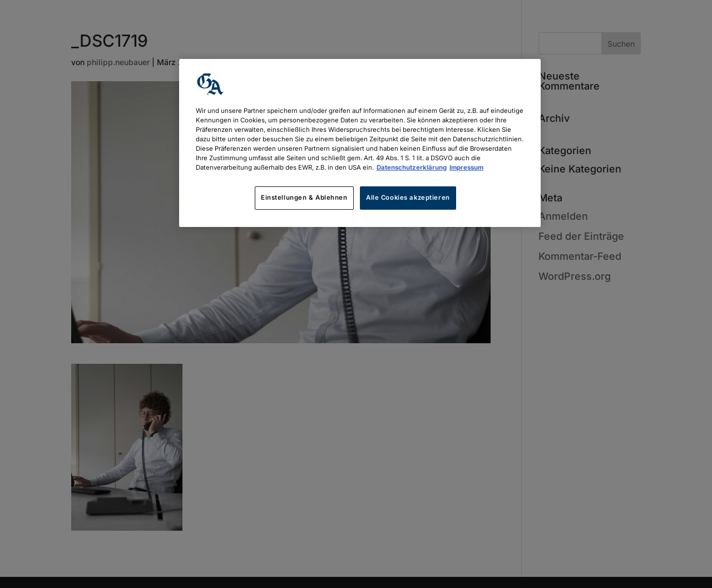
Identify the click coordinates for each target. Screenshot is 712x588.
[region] (360, 143)
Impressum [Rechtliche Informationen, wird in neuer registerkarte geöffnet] (466, 167)
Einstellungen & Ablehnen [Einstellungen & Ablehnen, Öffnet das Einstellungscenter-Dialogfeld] (304, 197)
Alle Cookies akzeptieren (408, 197)
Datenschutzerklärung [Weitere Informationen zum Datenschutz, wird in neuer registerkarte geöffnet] (412, 167)
